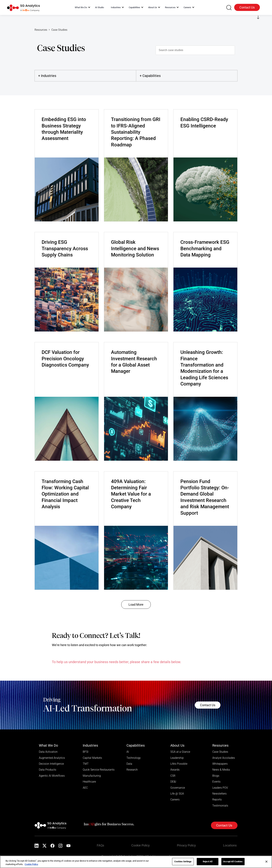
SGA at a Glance (180, 752)
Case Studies (220, 752)
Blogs (216, 776)
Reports (217, 800)
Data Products (48, 770)
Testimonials (220, 806)
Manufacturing (92, 776)
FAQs (101, 846)
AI (128, 752)
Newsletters (219, 794)
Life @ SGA (177, 794)
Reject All (208, 861)
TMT (86, 764)
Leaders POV (220, 788)
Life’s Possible (179, 764)
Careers (175, 800)
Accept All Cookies (233, 861)
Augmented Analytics (52, 758)
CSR (173, 776)
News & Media (221, 770)
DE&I (173, 782)
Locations (231, 846)
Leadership (177, 758)
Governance (178, 788)
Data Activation (48, 752)
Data (129, 764)
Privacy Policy (187, 846)
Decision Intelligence (51, 764)
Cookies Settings (183, 861)
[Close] (266, 862)
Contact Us (247, 7)
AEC (85, 788)
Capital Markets (92, 758)
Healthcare (89, 782)
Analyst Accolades (224, 758)
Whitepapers (220, 764)
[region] (136, 862)
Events (216, 782)
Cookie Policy (141, 846)
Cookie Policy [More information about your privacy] (31, 864)
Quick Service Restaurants (99, 770)
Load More (136, 605)
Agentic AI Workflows (52, 776)
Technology (134, 758)
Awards (175, 770)
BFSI (86, 752)
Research (132, 770)
